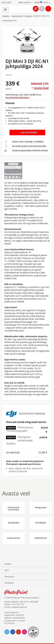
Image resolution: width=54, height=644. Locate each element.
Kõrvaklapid (41, 523)
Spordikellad (14, 523)
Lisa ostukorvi (27, 132)
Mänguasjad (40, 508)
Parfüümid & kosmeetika (14, 509)
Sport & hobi (17, 16)
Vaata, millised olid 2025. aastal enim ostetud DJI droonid (26, 470)
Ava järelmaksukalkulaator (17, 98)
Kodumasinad (13, 538)
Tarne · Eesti (42, 2)
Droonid (28, 16)
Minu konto (25, 2)
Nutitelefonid (40, 538)
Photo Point (17, 592)
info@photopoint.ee (19, 607)
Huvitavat (9, 583)
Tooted (8, 564)
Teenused (9, 577)
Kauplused (6, 3)
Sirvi (7, 570)
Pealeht (6, 16)
